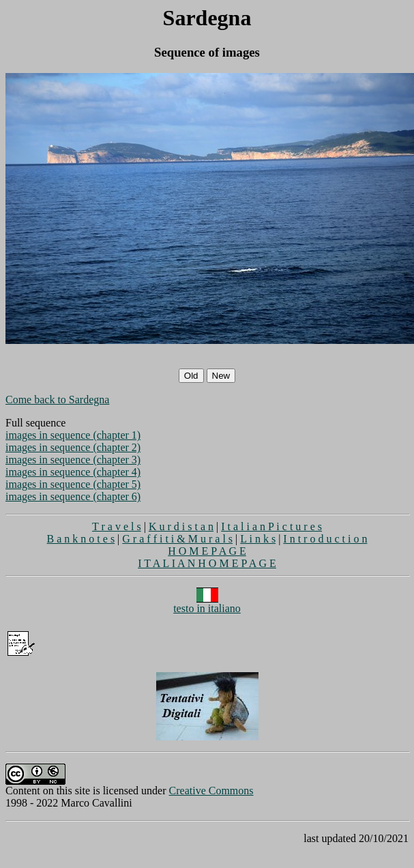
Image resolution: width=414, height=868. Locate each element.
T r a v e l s (117, 526)
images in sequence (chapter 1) (73, 435)
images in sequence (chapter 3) (73, 460)
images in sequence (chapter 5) (73, 484)
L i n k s (258, 539)
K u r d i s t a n (181, 526)
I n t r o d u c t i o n (325, 539)
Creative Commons (211, 791)
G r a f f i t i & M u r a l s (177, 539)
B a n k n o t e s (81, 539)
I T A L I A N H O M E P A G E (207, 563)
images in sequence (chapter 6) (73, 496)
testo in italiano (207, 604)
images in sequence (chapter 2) (73, 447)
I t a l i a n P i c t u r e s (271, 526)
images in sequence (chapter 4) (73, 472)
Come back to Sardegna (57, 400)
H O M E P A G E (207, 551)
